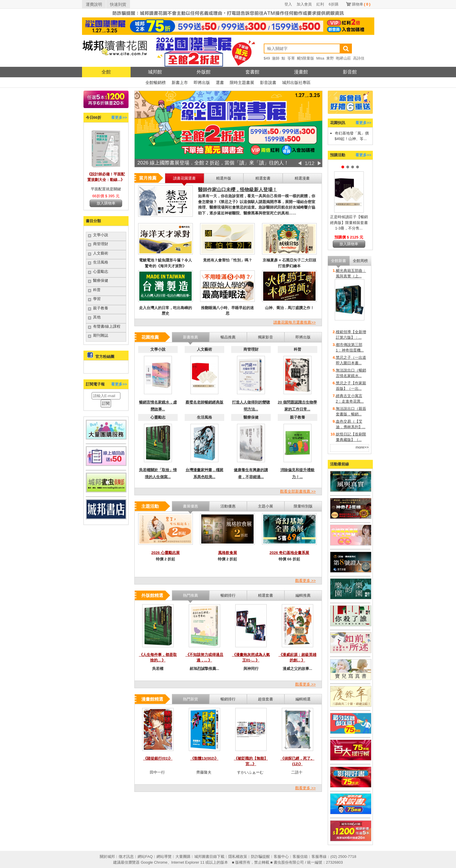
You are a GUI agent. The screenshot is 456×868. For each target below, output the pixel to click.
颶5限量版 (306, 58)
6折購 (333, 4)
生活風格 (101, 262)
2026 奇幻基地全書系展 (290, 553)
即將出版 (202, 83)
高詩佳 (359, 58)
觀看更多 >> (306, 581)
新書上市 (180, 83)
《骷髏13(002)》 (204, 758)
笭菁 (291, 58)
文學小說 (101, 235)
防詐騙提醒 (260, 857)
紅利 (320, 4)
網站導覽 (164, 857)
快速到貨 (118, 4)
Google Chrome (154, 862)
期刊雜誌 (101, 335)
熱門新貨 (190, 699)
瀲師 (276, 58)
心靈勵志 (101, 271)
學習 (97, 299)
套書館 (252, 72)
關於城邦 (107, 857)
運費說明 (94, 4)
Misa (320, 58)
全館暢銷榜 (156, 83)
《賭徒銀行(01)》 (158, 758)
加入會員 (304, 4)
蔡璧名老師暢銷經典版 (204, 402)
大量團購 (183, 857)
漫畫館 (301, 72)
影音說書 (268, 83)
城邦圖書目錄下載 (209, 857)
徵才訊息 (126, 857)
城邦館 (155, 72)
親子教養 (101, 308)
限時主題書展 (242, 83)
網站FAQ (145, 857)
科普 (97, 290)
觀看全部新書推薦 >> (298, 491)
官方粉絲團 (105, 357)
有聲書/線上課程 (107, 326)
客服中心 (281, 857)
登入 (288, 4)
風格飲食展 (228, 553)
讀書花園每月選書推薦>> (294, 322)
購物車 (361, 4)
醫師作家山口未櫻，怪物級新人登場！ (238, 190)
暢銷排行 (228, 699)
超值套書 (266, 699)
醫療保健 (101, 280)
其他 (97, 317)
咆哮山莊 (343, 58)
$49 (267, 58)
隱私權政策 (238, 857)
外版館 (204, 72)
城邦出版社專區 (296, 83)
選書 (220, 83)
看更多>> (119, 118)
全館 (106, 72)
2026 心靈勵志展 (165, 553)
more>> (362, 447)
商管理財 (101, 244)
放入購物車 (106, 203)
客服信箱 (300, 857)
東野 (330, 58)
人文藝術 (101, 253)
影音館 (350, 72)
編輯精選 (303, 699)
